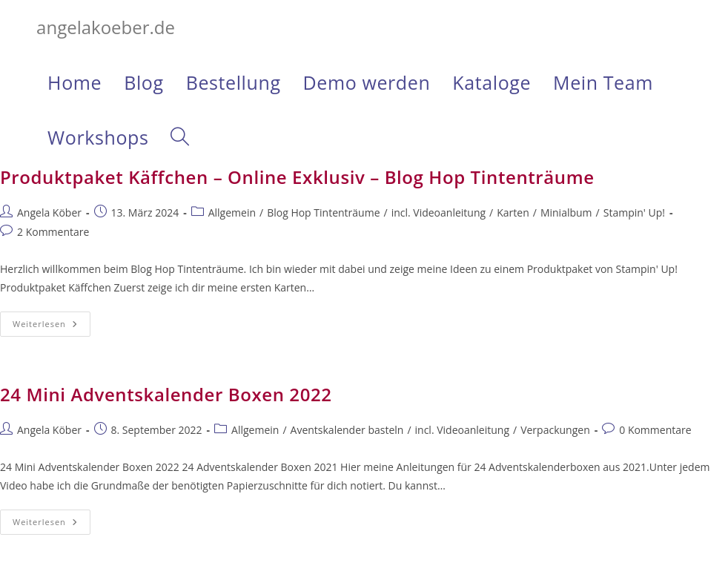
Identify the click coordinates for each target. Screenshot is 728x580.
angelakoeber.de (106, 27)
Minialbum (566, 212)
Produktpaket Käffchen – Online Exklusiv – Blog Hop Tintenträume (297, 177)
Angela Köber (49, 212)
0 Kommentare (655, 430)
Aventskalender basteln (347, 430)
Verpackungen (555, 430)
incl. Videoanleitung (439, 212)
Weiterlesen (52, 327)
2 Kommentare (53, 232)
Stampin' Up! (634, 212)
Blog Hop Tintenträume (323, 212)
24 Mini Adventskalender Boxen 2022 (166, 394)
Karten (513, 212)
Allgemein (232, 212)
